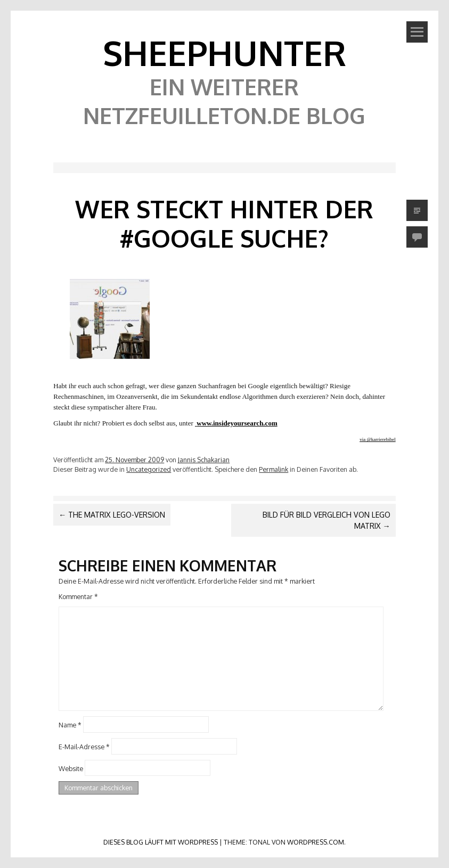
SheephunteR (224, 52)
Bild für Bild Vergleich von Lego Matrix (326, 520)
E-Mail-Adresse (84, 747)
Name (70, 725)
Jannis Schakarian (204, 460)
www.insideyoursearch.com (237, 423)
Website (71, 768)
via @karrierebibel (378, 439)
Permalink (274, 469)
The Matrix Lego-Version (112, 515)
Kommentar (78, 596)
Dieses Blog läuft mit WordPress (161, 842)
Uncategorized (149, 469)
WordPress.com (316, 842)
